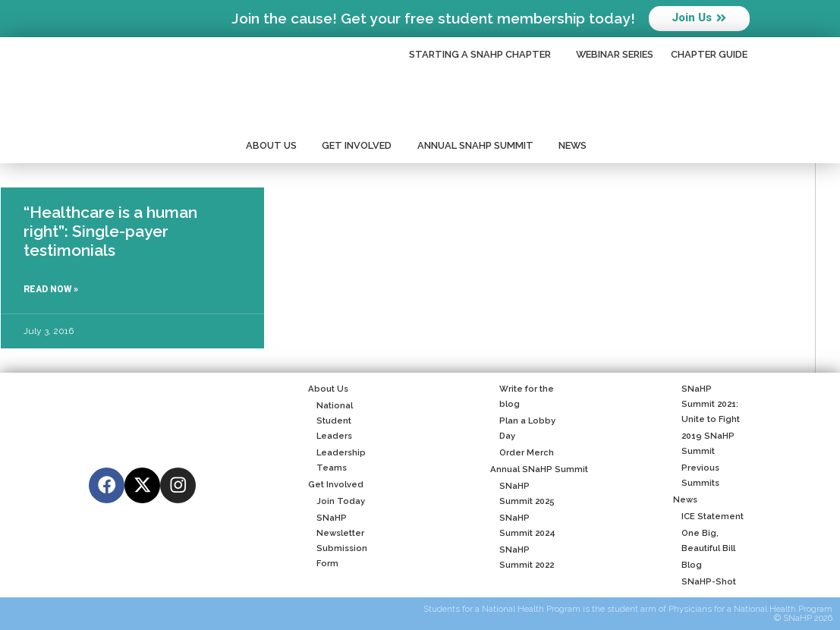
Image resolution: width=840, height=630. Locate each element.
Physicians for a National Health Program (750, 609)
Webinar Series (615, 54)
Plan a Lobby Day (522, 428)
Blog (687, 565)
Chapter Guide (709, 54)
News (576, 146)
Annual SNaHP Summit (479, 146)
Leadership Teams (337, 460)
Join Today (337, 501)
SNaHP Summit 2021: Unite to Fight (706, 404)
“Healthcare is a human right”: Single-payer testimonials (110, 231)
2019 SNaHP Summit (704, 443)
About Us (275, 146)
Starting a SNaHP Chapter (484, 55)
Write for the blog (522, 396)
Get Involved (360, 146)
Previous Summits (696, 475)
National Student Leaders (330, 421)
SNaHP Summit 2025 (522, 493)
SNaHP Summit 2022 (522, 557)
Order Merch (522, 452)
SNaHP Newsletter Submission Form (338, 540)
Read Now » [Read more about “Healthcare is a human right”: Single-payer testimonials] (51, 289)
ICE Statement (708, 516)
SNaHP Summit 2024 (522, 525)
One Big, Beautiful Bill (704, 540)
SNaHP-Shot (705, 581)
